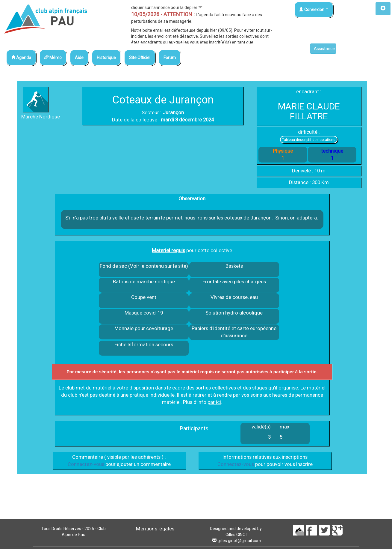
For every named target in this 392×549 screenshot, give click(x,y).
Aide (79, 58)
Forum (170, 58)
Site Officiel (140, 58)
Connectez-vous (86, 464)
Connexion (314, 10)
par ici (214, 402)
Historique (106, 58)
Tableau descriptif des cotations (309, 140)
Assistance (325, 49)
